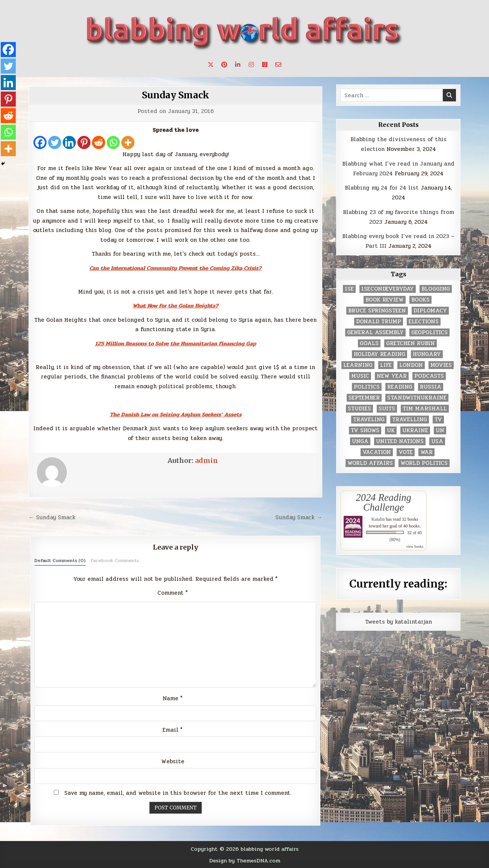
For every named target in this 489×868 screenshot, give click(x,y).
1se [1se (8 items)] (349, 289)
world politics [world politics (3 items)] (424, 463)
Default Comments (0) (60, 561)
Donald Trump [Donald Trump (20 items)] (379, 322)
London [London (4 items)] (411, 365)
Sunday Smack (176, 95)
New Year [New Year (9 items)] (392, 376)
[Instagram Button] (251, 65)
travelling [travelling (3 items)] (410, 420)
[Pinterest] (84, 142)
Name (173, 698)
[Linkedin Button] (238, 65)
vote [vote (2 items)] (406, 452)
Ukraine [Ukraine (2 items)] (415, 430)
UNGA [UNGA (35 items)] (360, 441)
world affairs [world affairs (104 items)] (370, 463)
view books (415, 546)
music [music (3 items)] (360, 376)
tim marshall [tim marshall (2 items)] (425, 409)
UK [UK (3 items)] (391, 430)
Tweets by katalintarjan (398, 622)
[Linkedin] (69, 142)
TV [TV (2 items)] (438, 420)
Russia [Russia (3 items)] (431, 387)
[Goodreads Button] (265, 65)
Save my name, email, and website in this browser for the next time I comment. (178, 793)
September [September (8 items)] (364, 398)
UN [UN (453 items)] (440, 430)
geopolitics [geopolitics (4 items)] (429, 332)
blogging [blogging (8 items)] (436, 289)
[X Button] (211, 65)
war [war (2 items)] (426, 452)
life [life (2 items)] (386, 365)
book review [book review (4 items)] (385, 300)
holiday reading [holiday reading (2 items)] (380, 354)
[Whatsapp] (113, 142)
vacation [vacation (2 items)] (377, 452)
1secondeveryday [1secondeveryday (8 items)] (388, 289)
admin (206, 460)
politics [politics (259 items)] (367, 387)
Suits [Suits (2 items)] (387, 409)
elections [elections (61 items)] (424, 322)
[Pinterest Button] (224, 65)
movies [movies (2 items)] (441, 365)
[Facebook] (40, 142)
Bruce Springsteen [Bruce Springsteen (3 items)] (377, 311)
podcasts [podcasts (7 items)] (429, 376)
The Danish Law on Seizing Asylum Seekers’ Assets (176, 414)
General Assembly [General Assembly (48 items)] (375, 332)
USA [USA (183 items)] (437, 441)
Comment (173, 593)
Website (173, 761)
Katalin (378, 519)
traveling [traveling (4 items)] (369, 420)
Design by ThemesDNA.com (245, 860)
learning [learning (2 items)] (358, 365)
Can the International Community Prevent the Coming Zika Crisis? (175, 268)
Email (173, 730)
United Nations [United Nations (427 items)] (400, 441)
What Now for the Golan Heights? (175, 306)
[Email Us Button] (278, 65)
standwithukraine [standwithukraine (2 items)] (417, 398)
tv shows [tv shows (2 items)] (365, 430)
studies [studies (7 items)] (359, 409)
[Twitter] (55, 142)
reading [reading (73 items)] (400, 387)
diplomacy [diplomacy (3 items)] (430, 311)
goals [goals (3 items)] (369, 343)
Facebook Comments (115, 561)
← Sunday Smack (52, 517)
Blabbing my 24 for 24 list (382, 188)
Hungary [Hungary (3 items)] (427, 354)
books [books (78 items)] (420, 300)
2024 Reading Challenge (384, 502)
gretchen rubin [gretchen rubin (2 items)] (411, 343)
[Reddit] (99, 142)
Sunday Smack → (299, 517)
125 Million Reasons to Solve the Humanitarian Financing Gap (176, 344)
